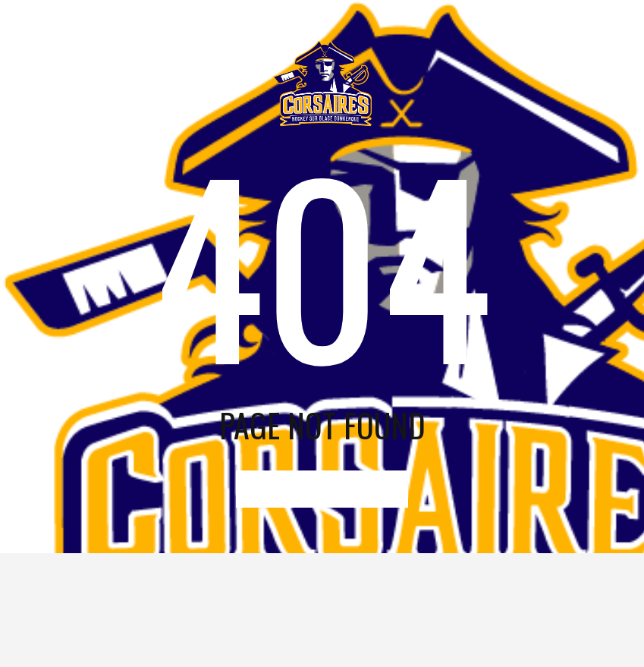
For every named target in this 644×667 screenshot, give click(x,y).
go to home (322, 489)
